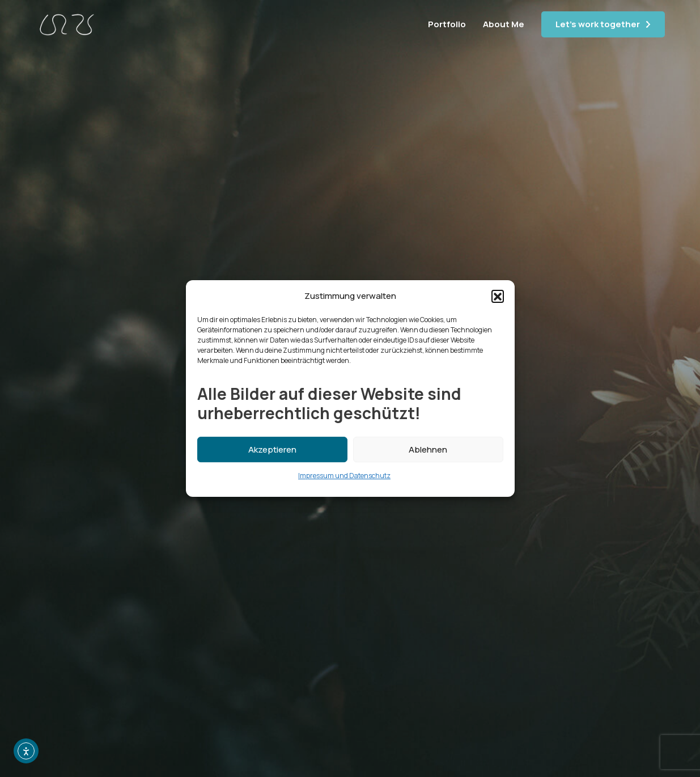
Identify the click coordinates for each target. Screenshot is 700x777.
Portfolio (447, 24)
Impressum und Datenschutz (344, 476)
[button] (498, 296)
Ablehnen (428, 449)
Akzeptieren (272, 449)
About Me (504, 24)
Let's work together (598, 24)
